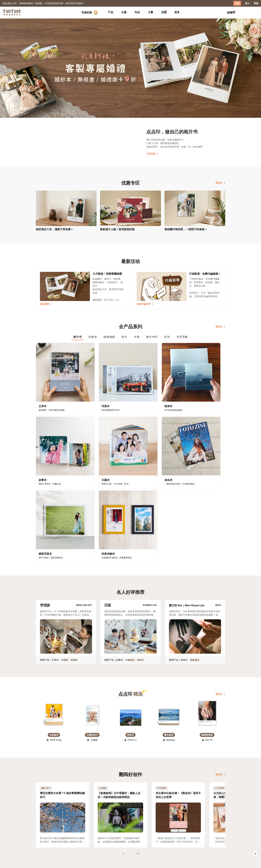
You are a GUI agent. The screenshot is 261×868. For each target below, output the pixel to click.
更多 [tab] (177, 12)
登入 (247, 3)
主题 (124, 12)
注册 (237, 3)
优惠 (164, 12)
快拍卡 (140, 557)
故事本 (120, 557)
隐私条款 (89, 842)
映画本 (184, 557)
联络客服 (89, 838)
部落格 (111, 838)
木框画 (64, 557)
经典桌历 (195, 557)
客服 (256, 3)
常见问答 (89, 833)
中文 (221, 863)
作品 (137, 12)
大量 (150, 12)
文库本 (55, 557)
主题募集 (41, 833)
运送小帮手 (65, 833)
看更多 (220, 183)
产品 (111, 12)
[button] (54, 611)
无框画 (74, 557)
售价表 (62, 838)
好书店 (134, 833)
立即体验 (152, 154)
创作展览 (41, 838)
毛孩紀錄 (90, 12)
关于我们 (112, 833)
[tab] (111, 12)
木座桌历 (130, 557)
